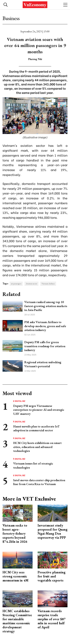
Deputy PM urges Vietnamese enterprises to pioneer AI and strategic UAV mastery (39, 410)
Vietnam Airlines (48, 284)
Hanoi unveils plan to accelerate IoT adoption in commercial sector (36, 428)
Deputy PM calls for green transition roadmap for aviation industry (45, 346)
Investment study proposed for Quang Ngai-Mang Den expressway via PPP (53, 531)
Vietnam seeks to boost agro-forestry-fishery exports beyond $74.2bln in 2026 (15, 533)
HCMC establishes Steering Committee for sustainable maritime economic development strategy (17, 621)
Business (11, 18)
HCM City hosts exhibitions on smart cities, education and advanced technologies (37, 447)
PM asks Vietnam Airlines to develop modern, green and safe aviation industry (45, 326)
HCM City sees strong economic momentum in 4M (15, 576)
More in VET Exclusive (29, 499)
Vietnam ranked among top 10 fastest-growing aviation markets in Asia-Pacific (46, 306)
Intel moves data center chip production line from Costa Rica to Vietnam (39, 482)
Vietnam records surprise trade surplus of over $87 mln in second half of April (52, 619)
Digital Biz (20, 401)
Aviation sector (31, 284)
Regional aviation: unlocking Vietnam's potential (43, 364)
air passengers (16, 284)
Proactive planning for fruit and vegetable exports (52, 576)
